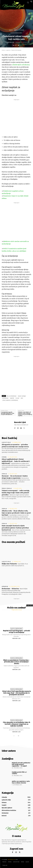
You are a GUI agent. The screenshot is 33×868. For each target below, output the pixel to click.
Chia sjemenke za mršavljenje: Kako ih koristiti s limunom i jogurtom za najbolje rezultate (16, 724)
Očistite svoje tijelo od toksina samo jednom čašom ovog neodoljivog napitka (25, 414)
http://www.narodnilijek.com (21, 425)
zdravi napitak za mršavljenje (10, 400)
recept (17, 398)
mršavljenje (5, 398)
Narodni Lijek (11, 42)
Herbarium (5, 586)
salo (22, 398)
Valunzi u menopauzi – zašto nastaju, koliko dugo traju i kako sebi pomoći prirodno (16, 493)
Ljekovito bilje (6, 442)
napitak (12, 398)
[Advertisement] (16, 117)
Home (3, 50)
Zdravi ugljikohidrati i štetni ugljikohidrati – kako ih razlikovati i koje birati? (16, 461)
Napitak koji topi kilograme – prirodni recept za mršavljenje (17, 632)
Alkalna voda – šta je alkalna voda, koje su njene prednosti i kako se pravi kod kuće (16, 513)
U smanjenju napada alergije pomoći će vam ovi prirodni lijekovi (7, 413)
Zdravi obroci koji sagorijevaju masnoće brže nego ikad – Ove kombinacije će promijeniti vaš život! (17, 693)
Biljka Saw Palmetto (9, 564)
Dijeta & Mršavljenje (19, 30)
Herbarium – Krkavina (10, 589)
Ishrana (4, 457)
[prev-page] (14, 736)
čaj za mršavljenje (12, 396)
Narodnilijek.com (12, 860)
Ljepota (11, 30)
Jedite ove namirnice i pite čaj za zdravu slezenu (21, 782)
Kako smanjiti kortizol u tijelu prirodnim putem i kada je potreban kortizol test (15, 528)
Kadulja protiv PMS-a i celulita (19, 773)
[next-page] (18, 736)
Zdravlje (4, 474)
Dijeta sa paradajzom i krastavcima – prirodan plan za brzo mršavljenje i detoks (16, 662)
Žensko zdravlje (7, 488)
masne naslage (22, 396)
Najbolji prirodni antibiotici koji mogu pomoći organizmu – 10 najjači (21, 764)
